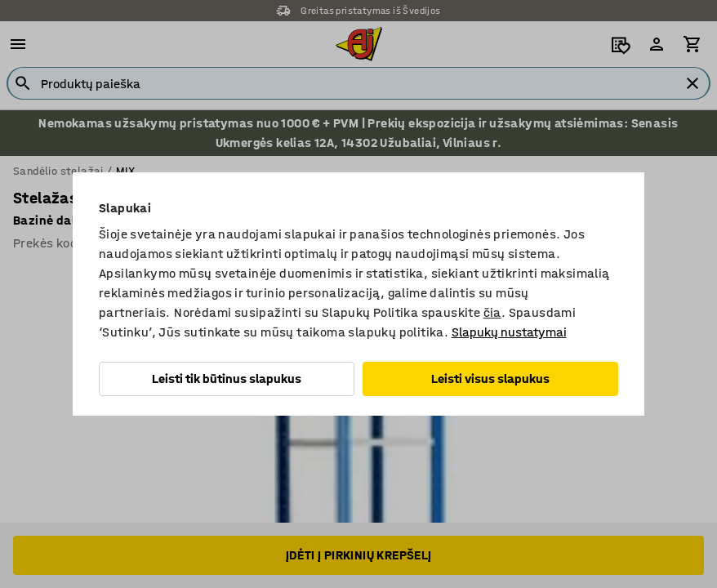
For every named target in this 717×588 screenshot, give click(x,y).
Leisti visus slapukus (490, 379)
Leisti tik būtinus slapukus (227, 379)
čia (492, 312)
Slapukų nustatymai (509, 332)
